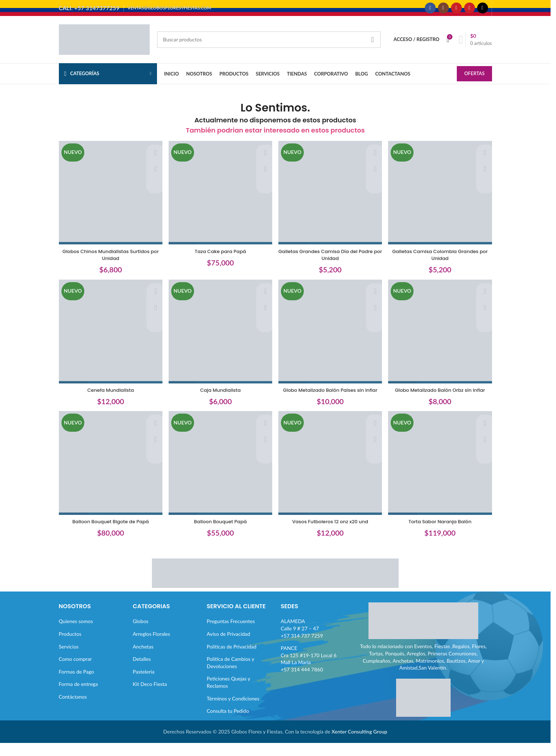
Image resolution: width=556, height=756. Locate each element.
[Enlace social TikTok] (483, 11)
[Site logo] (104, 45)
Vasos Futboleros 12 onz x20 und (331, 535)
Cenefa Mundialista (109, 394)
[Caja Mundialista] (220, 338)
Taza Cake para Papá (220, 255)
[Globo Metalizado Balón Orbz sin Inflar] (442, 338)
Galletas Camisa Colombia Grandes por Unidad (442, 258)
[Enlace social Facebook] (430, 11)
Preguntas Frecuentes (231, 634)
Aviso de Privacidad (228, 647)
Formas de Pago (77, 684)
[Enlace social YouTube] (456, 11)
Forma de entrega (78, 697)
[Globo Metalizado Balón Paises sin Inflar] (331, 338)
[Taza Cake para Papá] (220, 198)
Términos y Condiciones (233, 711)
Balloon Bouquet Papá (220, 535)
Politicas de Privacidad (232, 659)
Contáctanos (73, 709)
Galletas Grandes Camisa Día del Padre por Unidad (331, 258)
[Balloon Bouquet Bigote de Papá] (109, 478)
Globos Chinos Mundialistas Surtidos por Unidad (109, 258)
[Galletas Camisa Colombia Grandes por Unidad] (442, 198)
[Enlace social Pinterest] (470, 11)
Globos (140, 634)
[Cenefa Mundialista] (109, 338)
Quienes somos (76, 634)
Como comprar (75, 672)
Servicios (69, 659)
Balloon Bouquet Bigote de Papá (109, 535)
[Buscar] (269, 45)
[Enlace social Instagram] (443, 11)
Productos (70, 647)
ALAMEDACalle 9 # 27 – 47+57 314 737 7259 (302, 641)
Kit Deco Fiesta (150, 697)
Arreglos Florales (151, 647)
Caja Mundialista (220, 394)
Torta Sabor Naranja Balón (442, 535)
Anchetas (143, 659)
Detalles (142, 672)
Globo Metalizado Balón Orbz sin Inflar (442, 394)
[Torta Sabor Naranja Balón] (442, 478)
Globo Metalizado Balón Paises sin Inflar (331, 398)
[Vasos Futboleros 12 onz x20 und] (331, 478)
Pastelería (144, 684)
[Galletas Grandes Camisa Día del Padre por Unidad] (331, 198)
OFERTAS (474, 80)
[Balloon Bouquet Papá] (220, 478)
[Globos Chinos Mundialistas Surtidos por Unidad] (109, 198)
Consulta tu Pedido (228, 724)
